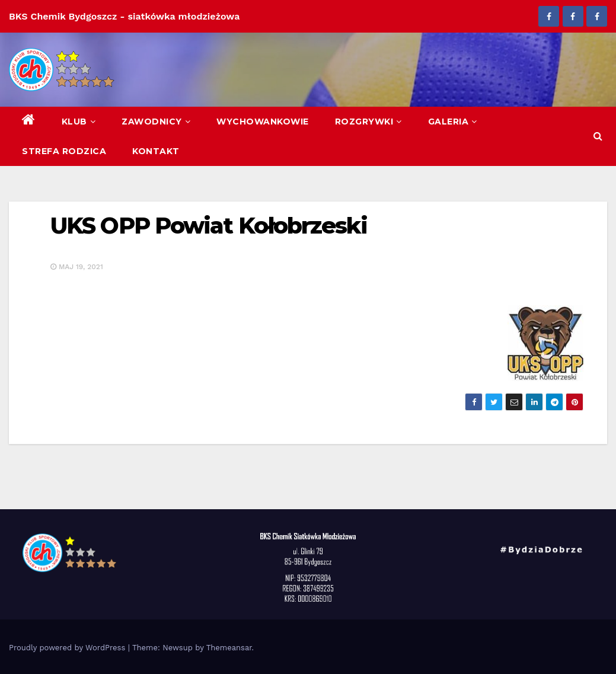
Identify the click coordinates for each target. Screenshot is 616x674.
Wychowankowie (263, 122)
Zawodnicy (156, 122)
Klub (79, 122)
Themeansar (229, 648)
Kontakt (156, 151)
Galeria (453, 122)
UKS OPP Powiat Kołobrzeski (209, 226)
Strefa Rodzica (64, 151)
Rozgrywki (368, 122)
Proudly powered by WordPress (68, 648)
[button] (598, 136)
